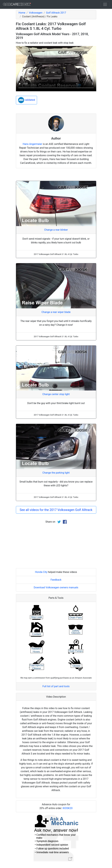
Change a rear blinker (56, 230)
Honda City (41, 572)
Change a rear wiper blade (56, 312)
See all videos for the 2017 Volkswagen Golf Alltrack (56, 510)
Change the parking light (56, 473)
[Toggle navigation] (105, 4)
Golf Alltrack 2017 (56, 13)
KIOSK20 (68, 808)
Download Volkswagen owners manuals (56, 587)
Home (22, 13)
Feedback (56, 580)
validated (27, 100)
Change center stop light (56, 394)
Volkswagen (36, 13)
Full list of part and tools (56, 686)
